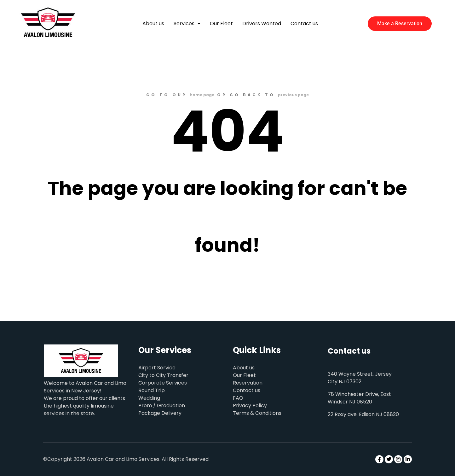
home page (202, 95)
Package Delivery (160, 413)
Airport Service (157, 368)
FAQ (238, 398)
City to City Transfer (163, 375)
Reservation (248, 383)
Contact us (304, 24)
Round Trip (152, 390)
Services (187, 24)
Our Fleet (221, 24)
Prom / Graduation (162, 405)
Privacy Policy (250, 405)
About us (153, 24)
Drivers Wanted (262, 24)
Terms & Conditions (257, 413)
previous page (293, 95)
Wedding (149, 398)
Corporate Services (163, 383)
